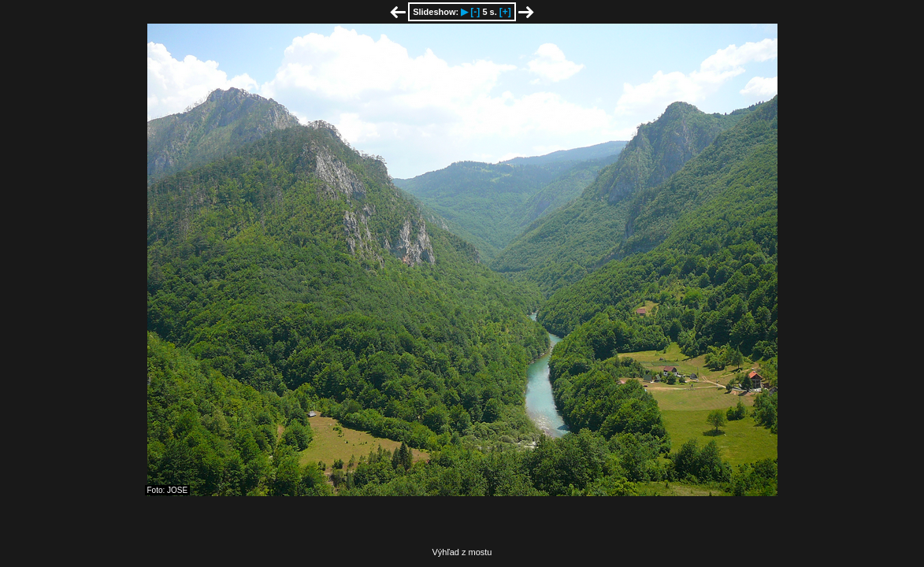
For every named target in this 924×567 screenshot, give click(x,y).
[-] (475, 12)
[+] (505, 12)
